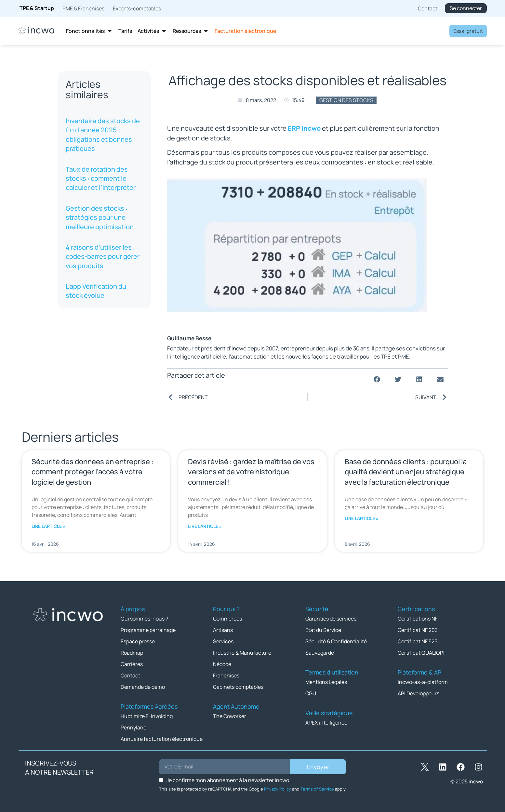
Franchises (226, 675)
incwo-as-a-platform (423, 682)
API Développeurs (419, 693)
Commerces (227, 619)
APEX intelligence (326, 723)
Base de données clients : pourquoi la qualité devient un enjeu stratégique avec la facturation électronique (406, 472)
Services (223, 641)
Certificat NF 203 (418, 630)
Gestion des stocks (346, 100)
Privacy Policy (278, 789)
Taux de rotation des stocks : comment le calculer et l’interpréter (101, 178)
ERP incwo (304, 128)
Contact (130, 675)
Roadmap (132, 653)
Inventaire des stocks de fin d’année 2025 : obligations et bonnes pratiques (103, 135)
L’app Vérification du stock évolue (96, 291)
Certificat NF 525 (418, 641)
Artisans (223, 630)
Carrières (132, 664)
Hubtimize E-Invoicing (147, 716)
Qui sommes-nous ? (144, 619)
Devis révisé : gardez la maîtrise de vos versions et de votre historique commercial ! (251, 472)
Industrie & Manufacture (242, 653)
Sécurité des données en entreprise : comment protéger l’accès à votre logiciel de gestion (93, 472)
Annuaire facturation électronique (162, 739)
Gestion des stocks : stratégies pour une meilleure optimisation (100, 217)
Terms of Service (317, 789)
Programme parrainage (148, 630)
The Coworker (230, 716)
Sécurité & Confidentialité (336, 641)
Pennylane (133, 727)
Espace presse (138, 641)
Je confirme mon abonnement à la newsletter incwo (228, 780)
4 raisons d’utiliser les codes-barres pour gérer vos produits (103, 256)
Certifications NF (418, 619)
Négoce (222, 664)
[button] (377, 379)
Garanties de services (331, 619)
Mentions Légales (326, 682)
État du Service (323, 630)
